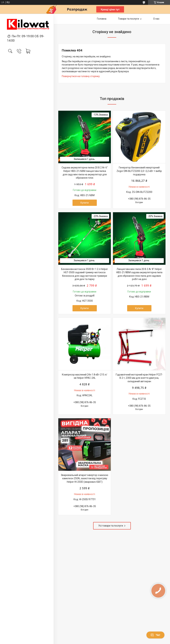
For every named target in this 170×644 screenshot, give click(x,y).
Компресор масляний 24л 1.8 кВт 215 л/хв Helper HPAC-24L (85, 376)
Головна (102, 19)
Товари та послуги (128, 19)
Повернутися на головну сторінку (81, 76)
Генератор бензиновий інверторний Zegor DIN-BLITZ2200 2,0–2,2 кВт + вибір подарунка (139, 171)
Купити (85, 203)
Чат (155, 635)
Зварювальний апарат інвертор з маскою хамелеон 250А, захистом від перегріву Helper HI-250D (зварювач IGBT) (85, 478)
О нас (156, 19)
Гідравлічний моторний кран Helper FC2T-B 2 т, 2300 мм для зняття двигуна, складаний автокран (139, 378)
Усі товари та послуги (111, 526)
